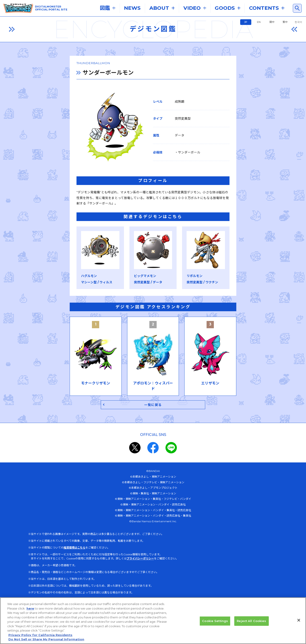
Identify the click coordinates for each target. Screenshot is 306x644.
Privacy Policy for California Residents (40, 635)
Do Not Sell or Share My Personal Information (46, 639)
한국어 (298, 22)
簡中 (272, 22)
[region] (153, 621)
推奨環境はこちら (74, 558)
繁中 (285, 22)
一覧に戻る (153, 415)
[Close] (299, 620)
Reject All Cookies (251, 621)
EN (259, 22)
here (30, 608)
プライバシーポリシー (140, 569)
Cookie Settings (215, 621)
